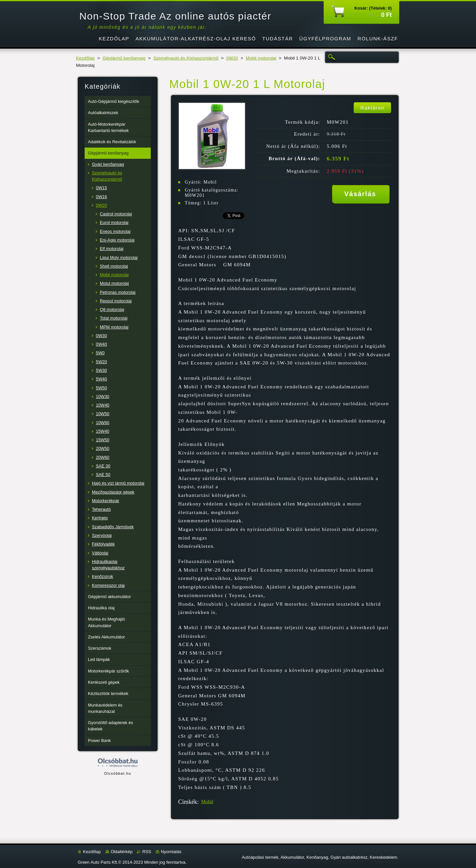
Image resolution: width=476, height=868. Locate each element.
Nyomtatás (171, 852)
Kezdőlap (85, 58)
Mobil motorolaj (261, 58)
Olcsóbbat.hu (118, 773)
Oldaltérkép (122, 852)
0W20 (232, 58)
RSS (147, 852)
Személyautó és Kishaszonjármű (186, 58)
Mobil (207, 802)
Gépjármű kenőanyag (124, 58)
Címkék (188, 802)
